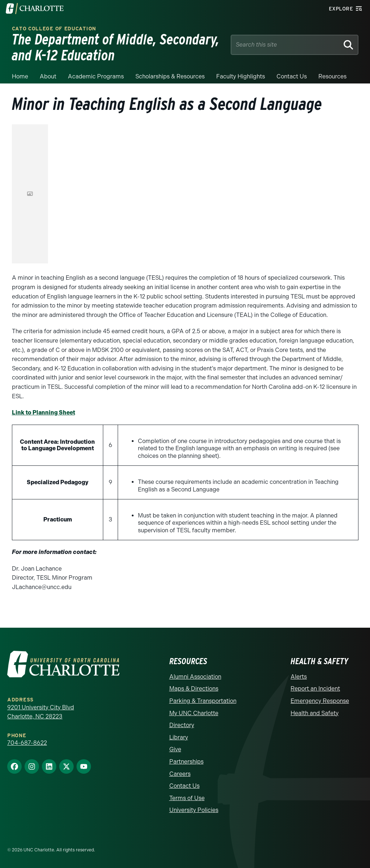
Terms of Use (187, 798)
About (48, 76)
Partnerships (186, 762)
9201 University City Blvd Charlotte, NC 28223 (41, 712)
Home (20, 76)
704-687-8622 (27, 743)
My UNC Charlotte (194, 713)
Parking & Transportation (203, 701)
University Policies (194, 810)
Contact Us (184, 786)
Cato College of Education (54, 29)
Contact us (292, 76)
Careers (180, 774)
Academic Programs (96, 76)
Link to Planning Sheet (43, 412)
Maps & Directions (194, 689)
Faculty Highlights (241, 76)
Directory (182, 725)
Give (175, 749)
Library (179, 737)
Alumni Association (195, 677)
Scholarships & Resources (170, 76)
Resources (332, 76)
